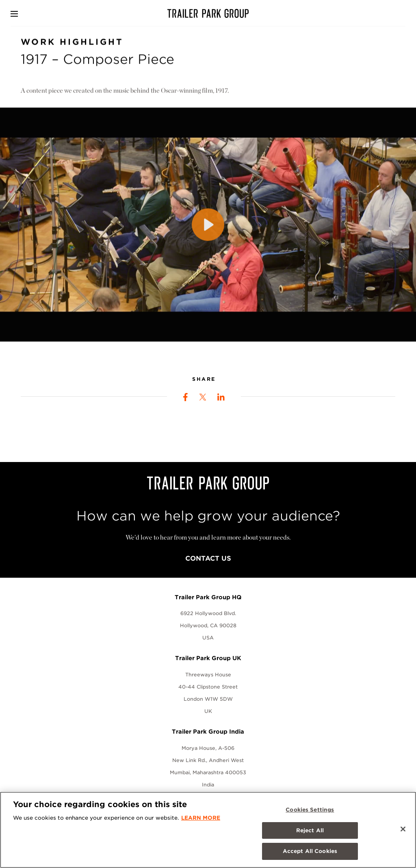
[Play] (208, 229)
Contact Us (208, 558)
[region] (208, 830)
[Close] (403, 829)
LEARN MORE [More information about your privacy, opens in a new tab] (201, 818)
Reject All (310, 830)
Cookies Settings (310, 810)
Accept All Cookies (310, 851)
